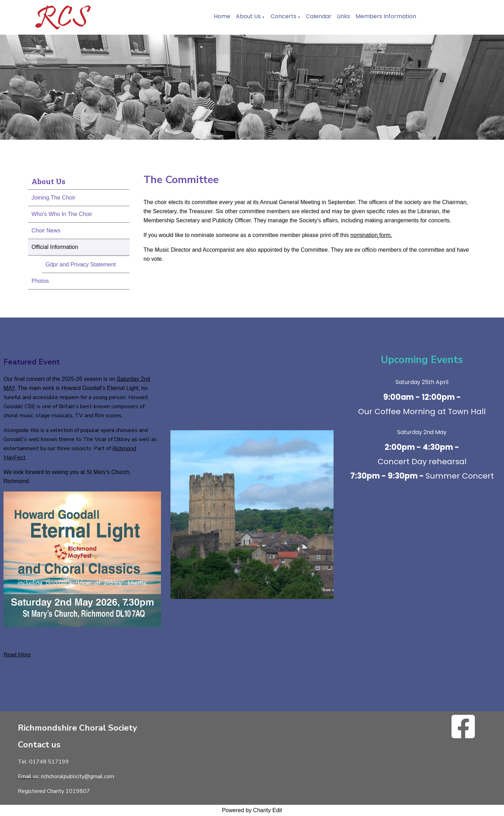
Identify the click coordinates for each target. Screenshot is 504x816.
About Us (248, 16)
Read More (17, 655)
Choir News (46, 231)
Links (344, 16)
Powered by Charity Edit (252, 810)
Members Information (386, 16)
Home (222, 16)
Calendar (319, 16)
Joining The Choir (53, 198)
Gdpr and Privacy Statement (81, 264)
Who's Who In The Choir (62, 214)
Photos (40, 281)
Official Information (55, 247)
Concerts (283, 16)
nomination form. (371, 235)
